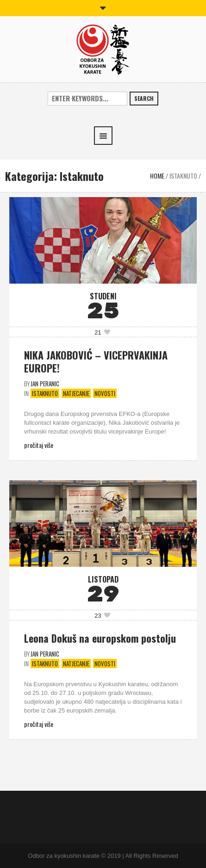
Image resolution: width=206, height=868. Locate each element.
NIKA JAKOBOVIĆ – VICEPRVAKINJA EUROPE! (96, 361)
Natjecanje (76, 393)
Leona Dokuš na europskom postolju (100, 638)
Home (157, 176)
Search (144, 98)
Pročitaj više (39, 445)
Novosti (105, 393)
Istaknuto (183, 176)
